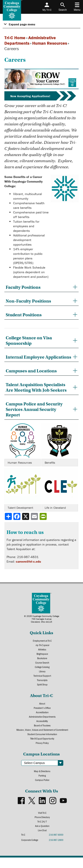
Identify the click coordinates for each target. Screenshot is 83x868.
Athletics (42, 649)
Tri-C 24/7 (42, 821)
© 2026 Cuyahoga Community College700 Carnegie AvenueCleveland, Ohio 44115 (42, 619)
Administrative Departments (42, 717)
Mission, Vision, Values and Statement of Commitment (42, 730)
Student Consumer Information (42, 734)
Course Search (42, 662)
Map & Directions (42, 771)
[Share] (8, 516)
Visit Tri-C (42, 813)
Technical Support (42, 676)
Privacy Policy (42, 743)
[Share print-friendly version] (44, 516)
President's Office (42, 708)
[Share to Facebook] (17, 516)
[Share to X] (26, 516)
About (42, 703)
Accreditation (42, 712)
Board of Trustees (42, 725)
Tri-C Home (15, 38)
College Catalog (42, 667)
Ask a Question (42, 826)
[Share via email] (35, 516)
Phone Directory (42, 817)
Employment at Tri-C (42, 641)
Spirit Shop (42, 684)
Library (42, 671)
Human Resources (50, 43)
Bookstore (42, 658)
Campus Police (42, 780)
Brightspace (42, 654)
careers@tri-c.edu (28, 561)
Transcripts (42, 680)
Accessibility (42, 721)
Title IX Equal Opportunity (42, 738)
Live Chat (42, 830)
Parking (42, 775)
